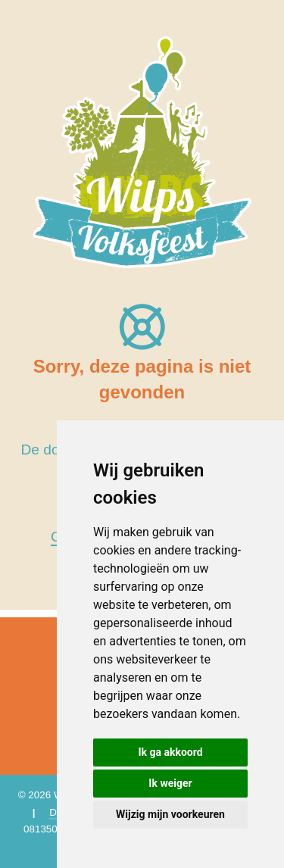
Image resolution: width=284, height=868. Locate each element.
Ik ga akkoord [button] (170, 752)
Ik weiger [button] (170, 783)
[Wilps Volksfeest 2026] (142, 151)
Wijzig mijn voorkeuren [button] (170, 814)
